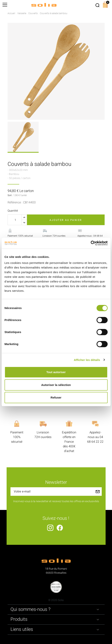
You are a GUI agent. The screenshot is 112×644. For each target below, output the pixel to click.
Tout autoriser (56, 372)
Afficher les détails (87, 360)
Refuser (56, 397)
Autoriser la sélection (56, 385)
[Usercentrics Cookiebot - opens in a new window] (91, 243)
